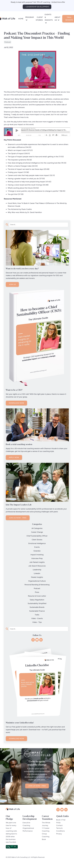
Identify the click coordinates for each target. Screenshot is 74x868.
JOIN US (12, 285)
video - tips (37, 622)
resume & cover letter (37, 596)
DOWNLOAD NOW (16, 403)
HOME (21, 19)
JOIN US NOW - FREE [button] (37, 789)
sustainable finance (37, 611)
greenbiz (37, 551)
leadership (37, 570)
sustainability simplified (37, 604)
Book (44, 843)
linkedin (37, 574)
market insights (37, 577)
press (37, 592)
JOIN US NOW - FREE (18, 518)
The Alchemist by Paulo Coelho (20, 209)
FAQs (58, 826)
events (37, 547)
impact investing (37, 555)
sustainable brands (37, 607)
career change (37, 532)
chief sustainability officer (37, 536)
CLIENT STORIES (39, 19)
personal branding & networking (37, 585)
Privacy (59, 837)
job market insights (37, 562)
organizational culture (37, 581)
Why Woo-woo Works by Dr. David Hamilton (25, 212)
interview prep (37, 559)
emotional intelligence (37, 544)
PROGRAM (30, 19)
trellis (37, 615)
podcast (8, 42)
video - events (37, 619)
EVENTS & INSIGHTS (49, 19)
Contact (59, 829)
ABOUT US (58, 19)
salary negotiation (37, 600)
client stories (37, 540)
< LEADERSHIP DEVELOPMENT (37, 7)
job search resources (37, 566)
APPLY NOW (14, 457)
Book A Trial (61, 823)
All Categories (37, 529)
